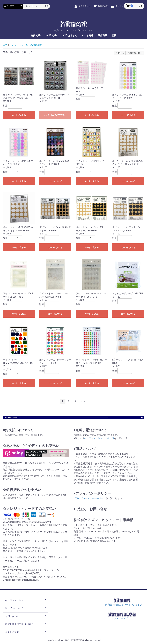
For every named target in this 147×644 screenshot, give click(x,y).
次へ (83, 401)
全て (5, 45)
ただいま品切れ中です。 (55, 115)
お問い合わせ (26, 616)
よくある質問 (26, 632)
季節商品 (102, 35)
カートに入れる (19, 115)
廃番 (114, 35)
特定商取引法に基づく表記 (26, 624)
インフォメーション (26, 600)
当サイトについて (26, 608)
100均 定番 (51, 35)
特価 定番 (36, 35)
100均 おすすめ (69, 35)
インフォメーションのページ (99, 438)
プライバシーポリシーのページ (90, 498)
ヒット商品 (88, 35)
